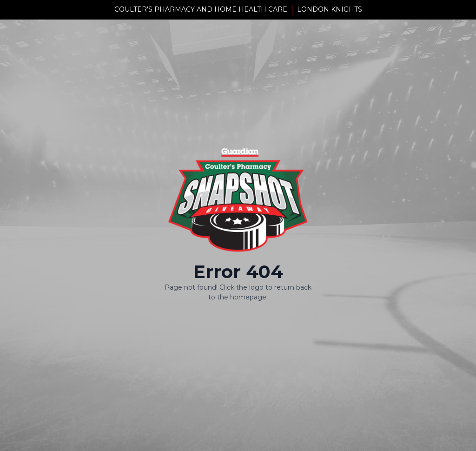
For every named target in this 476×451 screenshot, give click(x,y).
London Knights (330, 9)
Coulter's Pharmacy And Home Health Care (201, 9)
